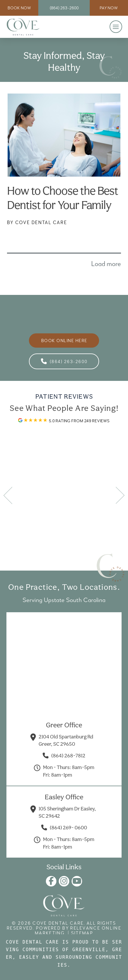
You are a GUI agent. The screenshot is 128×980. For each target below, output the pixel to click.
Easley (29, 957)
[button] (116, 27)
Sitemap (82, 933)
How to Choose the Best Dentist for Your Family (63, 198)
